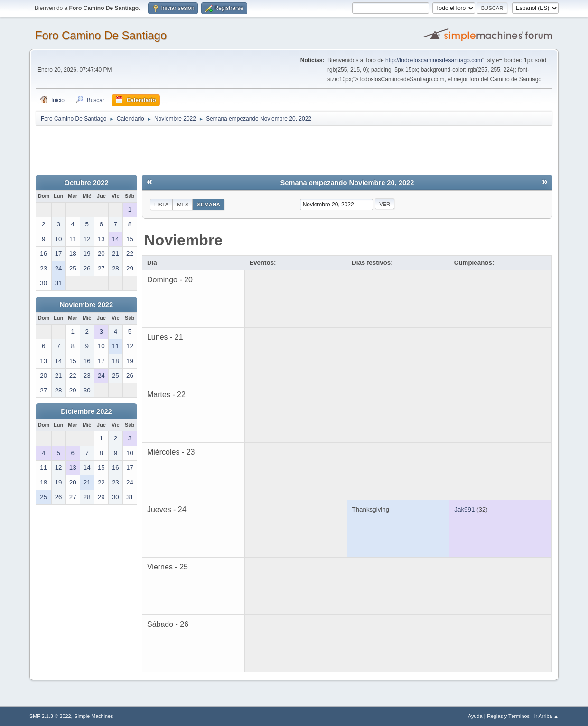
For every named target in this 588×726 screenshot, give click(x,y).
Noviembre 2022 (86, 305)
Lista (161, 205)
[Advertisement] (203, 148)
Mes (183, 205)
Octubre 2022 (87, 183)
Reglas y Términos (508, 716)
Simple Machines (93, 716)
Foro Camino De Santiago (101, 35)
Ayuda (475, 716)
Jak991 (464, 509)
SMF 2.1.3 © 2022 (50, 716)
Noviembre (183, 240)
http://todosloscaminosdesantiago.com (434, 60)
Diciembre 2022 (86, 411)
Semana (208, 205)
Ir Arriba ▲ (546, 716)
